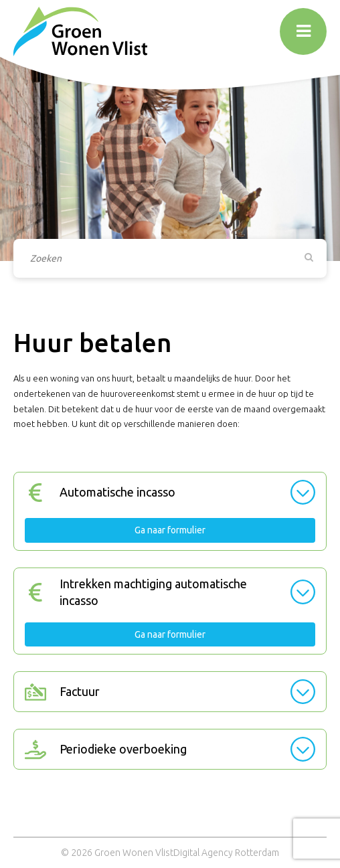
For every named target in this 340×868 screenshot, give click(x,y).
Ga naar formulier (170, 530)
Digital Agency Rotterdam (226, 853)
